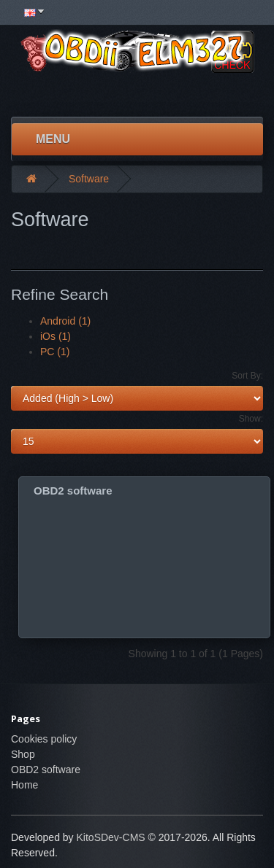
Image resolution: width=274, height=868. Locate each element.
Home (24, 785)
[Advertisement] (137, 95)
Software (89, 179)
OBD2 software (73, 491)
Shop (23, 754)
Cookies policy (44, 739)
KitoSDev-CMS (111, 837)
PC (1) (55, 352)
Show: (251, 419)
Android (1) (65, 321)
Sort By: (247, 376)
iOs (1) (56, 336)
